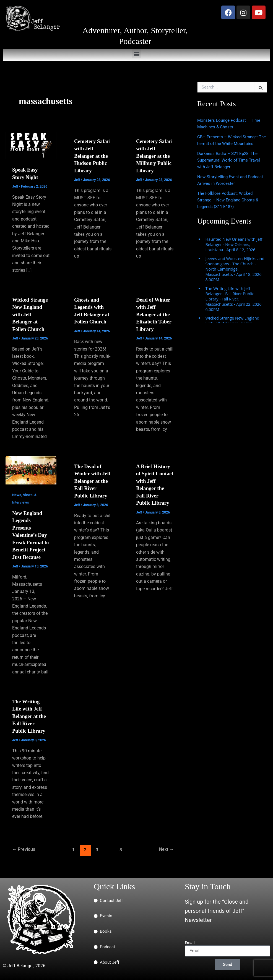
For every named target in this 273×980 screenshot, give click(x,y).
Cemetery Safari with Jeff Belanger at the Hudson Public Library (92, 155)
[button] (136, 54)
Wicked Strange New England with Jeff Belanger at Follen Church (31, 314)
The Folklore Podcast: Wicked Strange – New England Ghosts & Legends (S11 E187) (230, 200)
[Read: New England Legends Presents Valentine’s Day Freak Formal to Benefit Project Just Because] (31, 469)
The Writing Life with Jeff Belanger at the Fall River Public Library (30, 721)
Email (190, 943)
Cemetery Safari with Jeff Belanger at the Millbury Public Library (154, 155)
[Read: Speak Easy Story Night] (31, 145)
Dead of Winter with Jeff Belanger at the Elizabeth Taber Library (155, 314)
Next (165, 854)
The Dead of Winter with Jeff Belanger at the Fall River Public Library (93, 480)
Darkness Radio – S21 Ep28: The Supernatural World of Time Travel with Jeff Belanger (231, 160)
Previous (25, 854)
